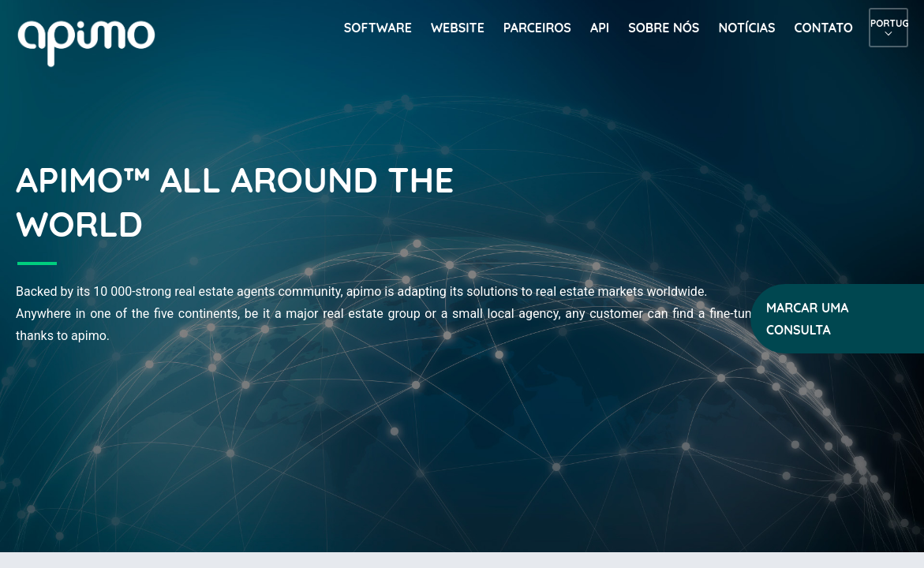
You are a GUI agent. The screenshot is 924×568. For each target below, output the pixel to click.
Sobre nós (664, 28)
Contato (824, 28)
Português (888, 23)
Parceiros (537, 28)
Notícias (746, 28)
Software (378, 28)
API (600, 28)
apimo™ (95, 42)
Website (458, 28)
